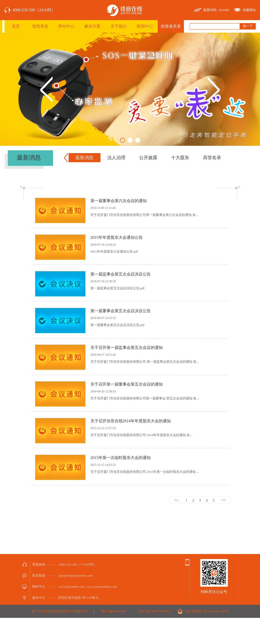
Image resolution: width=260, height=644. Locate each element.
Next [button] (214, 89)
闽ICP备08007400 (114, 611)
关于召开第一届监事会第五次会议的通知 (127, 348)
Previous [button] (46, 89)
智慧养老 (40, 26)
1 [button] (123, 140)
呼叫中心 (66, 26)
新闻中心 (145, 26)
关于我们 (119, 26)
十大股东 (180, 158)
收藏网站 (249, 10)
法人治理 (116, 158)
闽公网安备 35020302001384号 (207, 611)
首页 (16, 26)
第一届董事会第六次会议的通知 (119, 201)
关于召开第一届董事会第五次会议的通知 (127, 384)
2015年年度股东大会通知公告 (117, 237)
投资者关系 (171, 26)
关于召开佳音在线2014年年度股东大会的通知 (131, 421)
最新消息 (84, 158)
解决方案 (92, 26)
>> (224, 500)
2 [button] (130, 140)
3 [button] (138, 140)
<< (176, 500)
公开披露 (148, 158)
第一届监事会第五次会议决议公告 (121, 274)
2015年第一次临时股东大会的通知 (121, 458)
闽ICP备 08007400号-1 (155, 611)
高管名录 (212, 158)
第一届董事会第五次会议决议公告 (121, 311)
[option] (130, 89)
